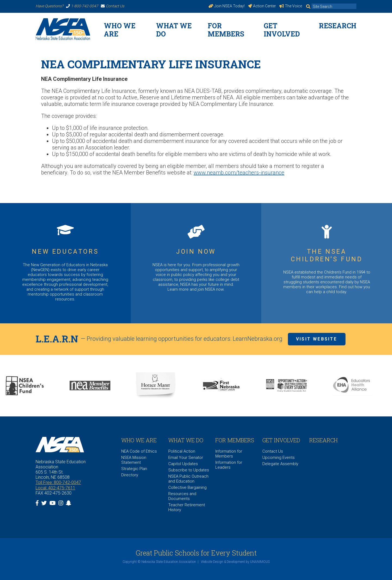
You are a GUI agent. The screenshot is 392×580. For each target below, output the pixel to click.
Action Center (262, 6)
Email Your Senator (186, 458)
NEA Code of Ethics (139, 451)
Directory (130, 475)
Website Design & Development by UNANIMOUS (235, 562)
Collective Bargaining (187, 487)
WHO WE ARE (120, 30)
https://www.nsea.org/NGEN (65, 263)
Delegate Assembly (280, 464)
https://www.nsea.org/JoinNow (196, 263)
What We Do (174, 30)
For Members (226, 30)
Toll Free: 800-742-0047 (58, 482)
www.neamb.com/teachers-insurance (239, 173)
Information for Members (229, 454)
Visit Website (317, 339)
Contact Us (113, 6)
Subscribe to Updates (189, 470)
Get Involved (282, 30)
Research (338, 26)
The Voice (291, 6)
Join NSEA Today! (227, 6)
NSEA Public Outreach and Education (188, 479)
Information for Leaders (229, 465)
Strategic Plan (134, 469)
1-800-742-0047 (82, 6)
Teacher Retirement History (187, 507)
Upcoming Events (279, 458)
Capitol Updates (183, 464)
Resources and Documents (182, 496)
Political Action (182, 451)
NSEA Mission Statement (134, 460)
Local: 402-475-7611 (55, 488)
